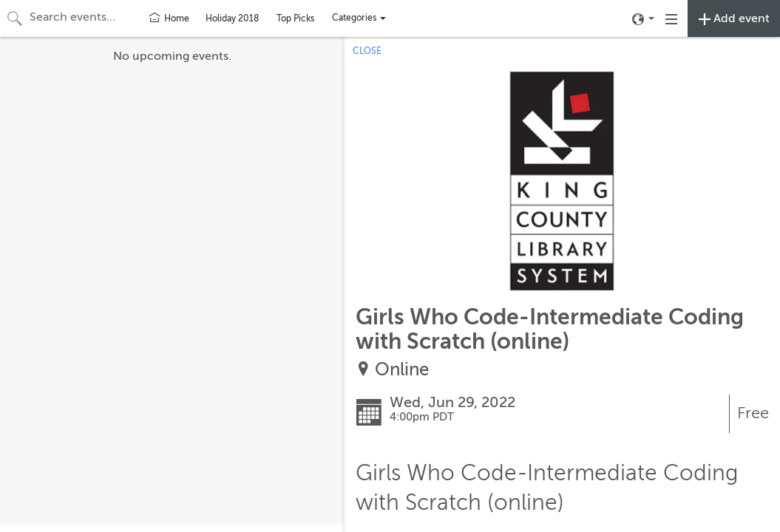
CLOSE (367, 51)
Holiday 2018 (232, 18)
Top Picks (295, 18)
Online (402, 370)
